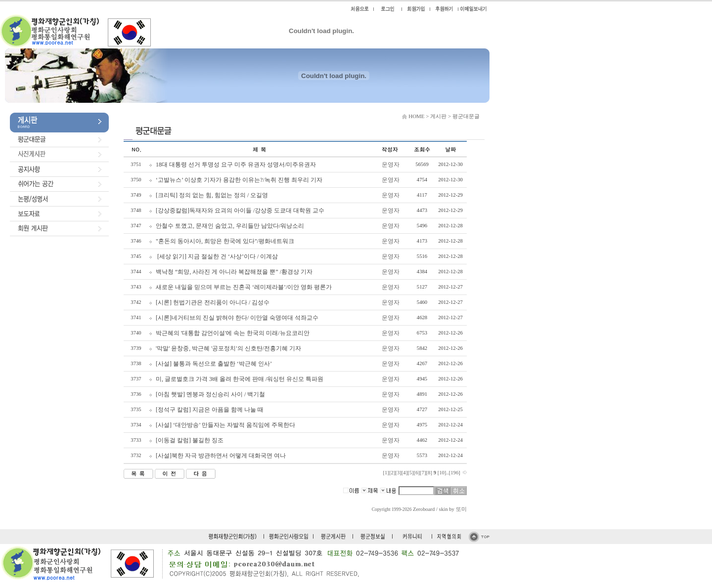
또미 (461, 509)
